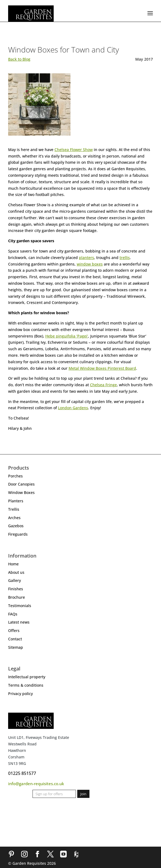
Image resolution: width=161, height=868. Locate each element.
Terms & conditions (26, 685)
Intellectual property (27, 677)
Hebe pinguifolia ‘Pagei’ (67, 336)
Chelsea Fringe (103, 385)
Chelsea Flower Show (74, 150)
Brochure (17, 597)
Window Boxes (21, 492)
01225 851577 (22, 773)
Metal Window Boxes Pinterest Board (102, 368)
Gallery (15, 580)
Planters (16, 501)
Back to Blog (19, 59)
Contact (15, 639)
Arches (14, 518)
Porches (15, 476)
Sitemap (16, 647)
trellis (125, 258)
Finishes (16, 589)
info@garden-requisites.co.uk (36, 784)
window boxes (90, 264)
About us (16, 572)
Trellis (14, 509)
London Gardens (73, 408)
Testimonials (20, 606)
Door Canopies (21, 484)
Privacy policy (20, 694)
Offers (14, 630)
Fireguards (18, 534)
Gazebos (16, 526)
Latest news (19, 622)
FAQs (13, 614)
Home (13, 564)
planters (86, 258)
